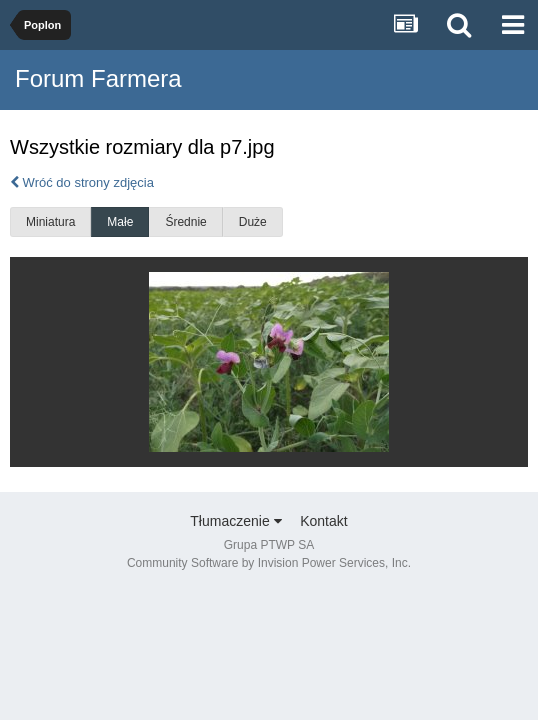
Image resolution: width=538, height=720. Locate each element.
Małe (120, 222)
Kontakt (323, 521)
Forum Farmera (98, 78)
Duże (253, 222)
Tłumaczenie (235, 521)
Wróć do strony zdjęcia (82, 182)
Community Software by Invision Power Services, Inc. (269, 563)
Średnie (185, 222)
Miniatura (50, 222)
